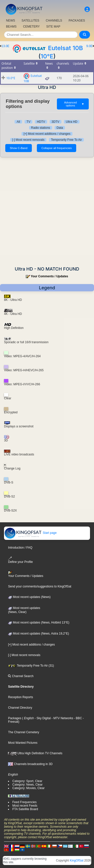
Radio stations (41, 128)
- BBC (78, 718)
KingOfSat (77, 860)
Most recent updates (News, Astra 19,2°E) (38, 634)
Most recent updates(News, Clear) (24, 610)
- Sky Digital (42, 718)
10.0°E (11, 78)
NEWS (11, 21)
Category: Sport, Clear (27, 781)
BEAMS (11, 27)
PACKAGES (77, 21)
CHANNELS (54, 21)
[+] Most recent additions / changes (47, 134)
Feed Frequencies (24, 802)
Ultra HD (72, 122)
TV (28, 122)
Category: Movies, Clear (28, 788)
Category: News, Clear (27, 785)
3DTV (56, 122)
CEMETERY (31, 27)
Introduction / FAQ (20, 548)
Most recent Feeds (25, 806)
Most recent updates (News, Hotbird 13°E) (39, 623)
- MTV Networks (62, 718)
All (18, 122)
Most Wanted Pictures (23, 743)
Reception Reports (20, 697)
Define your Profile (20, 560)
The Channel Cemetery (24, 732)
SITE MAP (53, 27)
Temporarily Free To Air (66, 140)
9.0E (89, 46)
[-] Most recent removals (28, 140)
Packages (15, 718)
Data (60, 128)
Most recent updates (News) (29, 597)
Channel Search (21, 676)
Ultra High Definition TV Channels (35, 753)
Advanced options (74, 104)
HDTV (41, 122)
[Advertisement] (47, 212)
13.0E (5, 46)
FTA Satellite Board (25, 809)
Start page (30, 533)
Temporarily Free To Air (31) (31, 666)
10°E (47, 56)
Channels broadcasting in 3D (30, 764)
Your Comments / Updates (50, 276)
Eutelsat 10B (65, 48)
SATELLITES (30, 21)
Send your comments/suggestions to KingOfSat (40, 586)
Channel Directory (20, 708)
